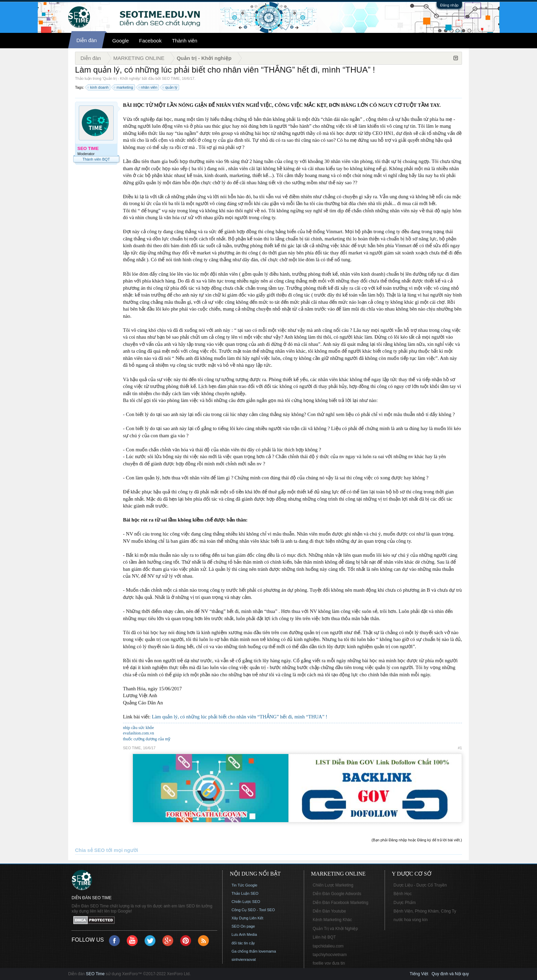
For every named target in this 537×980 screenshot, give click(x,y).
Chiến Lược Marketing (333, 885)
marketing (124, 87)
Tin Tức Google (244, 885)
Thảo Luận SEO (245, 893)
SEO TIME (171, 78)
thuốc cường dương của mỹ (147, 739)
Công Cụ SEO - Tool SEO (253, 910)
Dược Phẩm (405, 903)
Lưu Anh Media (244, 934)
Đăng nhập (449, 5)
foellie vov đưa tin (329, 963)
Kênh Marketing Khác (332, 920)
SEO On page (243, 926)
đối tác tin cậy (243, 943)
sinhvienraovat (244, 959)
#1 (460, 748)
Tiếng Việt (419, 974)
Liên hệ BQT (324, 937)
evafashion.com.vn (139, 733)
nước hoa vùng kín (411, 920)
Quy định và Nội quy (450, 974)
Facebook (150, 41)
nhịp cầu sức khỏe (139, 728)
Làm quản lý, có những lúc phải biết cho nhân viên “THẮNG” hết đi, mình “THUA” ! (240, 717)
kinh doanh (98, 87)
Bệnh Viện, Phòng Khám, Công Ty (425, 911)
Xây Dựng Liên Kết (247, 918)
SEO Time (95, 974)
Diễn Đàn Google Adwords (337, 894)
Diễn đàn (87, 40)
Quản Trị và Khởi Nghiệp (335, 929)
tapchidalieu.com (328, 946)
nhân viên (148, 87)
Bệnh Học (403, 894)
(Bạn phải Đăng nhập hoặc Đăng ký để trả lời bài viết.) (417, 840)
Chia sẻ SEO (90, 850)
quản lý (170, 87)
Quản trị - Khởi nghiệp (122, 78)
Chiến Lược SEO (246, 902)
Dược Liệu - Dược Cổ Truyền (420, 885)
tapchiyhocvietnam (330, 955)
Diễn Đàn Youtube (329, 911)
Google (121, 41)
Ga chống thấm (245, 951)
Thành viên (185, 41)
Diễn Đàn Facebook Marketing (340, 903)
